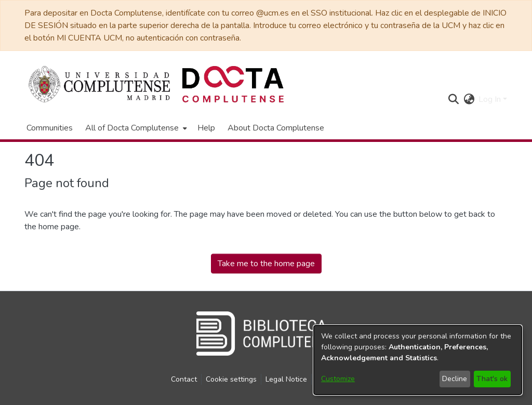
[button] (453, 99)
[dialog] (418, 360)
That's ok (492, 379)
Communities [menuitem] (50, 128)
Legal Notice (286, 379)
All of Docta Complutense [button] (132, 128)
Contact (184, 379)
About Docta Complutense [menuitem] (276, 128)
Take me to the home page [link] (266, 264)
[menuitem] (135, 128)
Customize (338, 379)
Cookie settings (231, 379)
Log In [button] (491, 99)
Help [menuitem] (206, 128)
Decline (455, 379)
